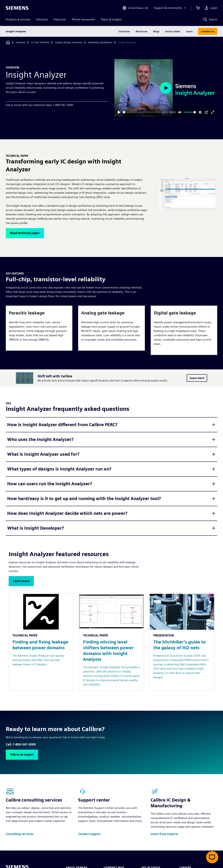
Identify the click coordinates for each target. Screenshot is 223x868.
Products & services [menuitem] (18, 19)
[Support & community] (170, 8)
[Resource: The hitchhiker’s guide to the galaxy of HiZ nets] (182, 642)
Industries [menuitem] (60, 19)
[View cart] (198, 8)
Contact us (208, 31)
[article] (39, 328)
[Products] (21, 43)
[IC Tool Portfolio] (40, 43)
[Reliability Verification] (100, 43)
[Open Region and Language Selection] (135, 8)
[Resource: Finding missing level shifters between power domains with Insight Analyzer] (112, 642)
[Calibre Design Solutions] (69, 43)
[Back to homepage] (8, 42)
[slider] (146, 112)
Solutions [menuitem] (42, 19)
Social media (173, 31)
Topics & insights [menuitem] (111, 19)
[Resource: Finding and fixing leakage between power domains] (41, 642)
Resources (142, 31)
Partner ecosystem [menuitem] (83, 19)
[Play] (119, 112)
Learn (189, 31)
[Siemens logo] (17, 8)
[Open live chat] (212, 857)
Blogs (156, 31)
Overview (124, 31)
